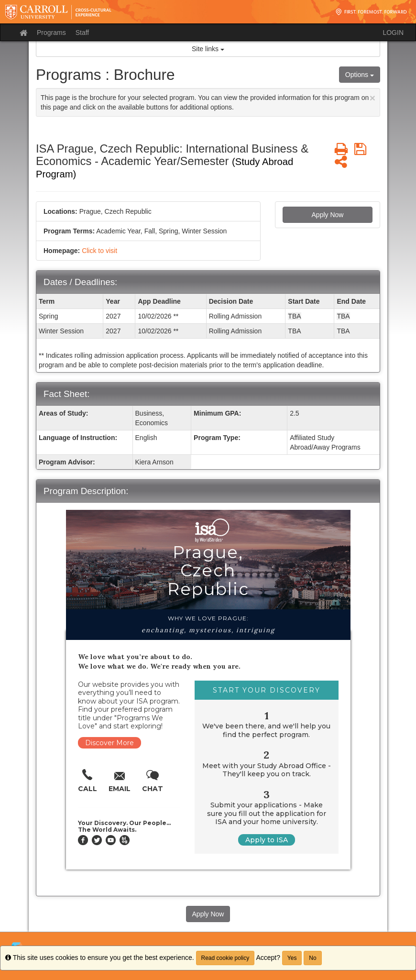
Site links (208, 49)
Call (88, 789)
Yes (292, 958)
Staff (82, 33)
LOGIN (393, 33)
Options (360, 75)
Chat (153, 789)
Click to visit (99, 251)
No (312, 958)
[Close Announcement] (372, 98)
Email (120, 789)
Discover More (109, 743)
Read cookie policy (225, 958)
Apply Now (328, 215)
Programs (51, 33)
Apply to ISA (267, 840)
